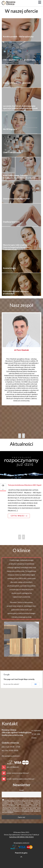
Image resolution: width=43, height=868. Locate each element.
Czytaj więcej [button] (19, 516)
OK (36, 684)
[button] (22, 693)
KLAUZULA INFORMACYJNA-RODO (22, 837)
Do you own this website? (11, 684)
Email (22, 790)
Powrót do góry (21, 855)
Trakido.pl (36, 835)
